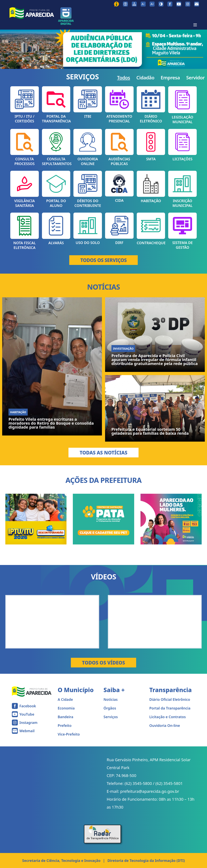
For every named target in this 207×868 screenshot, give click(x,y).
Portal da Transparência (170, 708)
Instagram (28, 723)
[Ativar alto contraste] (161, 4)
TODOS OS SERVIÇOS (103, 260)
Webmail (27, 731)
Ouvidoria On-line (165, 725)
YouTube (27, 714)
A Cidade (65, 699)
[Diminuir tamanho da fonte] (143, 4)
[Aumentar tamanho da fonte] (152, 4)
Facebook (28, 706)
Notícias (111, 699)
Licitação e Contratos (168, 717)
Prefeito (65, 725)
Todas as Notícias (103, 453)
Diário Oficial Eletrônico (170, 699)
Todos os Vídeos (103, 663)
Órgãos (110, 708)
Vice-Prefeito (69, 734)
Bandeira (66, 717)
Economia (66, 708)
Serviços (111, 717)
